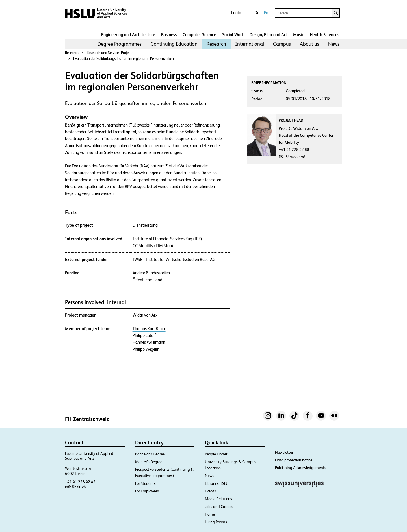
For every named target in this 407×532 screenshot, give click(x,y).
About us (309, 44)
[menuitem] (120, 44)
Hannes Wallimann (149, 342)
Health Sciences (324, 35)
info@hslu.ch (75, 487)
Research (216, 44)
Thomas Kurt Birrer (149, 329)
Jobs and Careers (219, 507)
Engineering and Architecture (128, 35)
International (250, 44)
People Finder (216, 454)
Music (298, 35)
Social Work (233, 35)
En (266, 13)
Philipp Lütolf (144, 335)
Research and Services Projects (110, 53)
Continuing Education (174, 44)
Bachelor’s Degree (150, 454)
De (257, 13)
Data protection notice (294, 460)
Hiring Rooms (216, 522)
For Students (145, 483)
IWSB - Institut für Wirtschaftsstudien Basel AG (174, 260)
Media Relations (218, 499)
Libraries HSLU (217, 483)
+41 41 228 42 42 (80, 482)
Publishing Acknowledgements (301, 468)
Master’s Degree (149, 462)
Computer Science (199, 35)
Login (236, 13)
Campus (282, 44)
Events (210, 491)
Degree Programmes (120, 44)
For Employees (147, 491)
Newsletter (284, 452)
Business (169, 35)
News (334, 44)
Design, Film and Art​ (268, 35)
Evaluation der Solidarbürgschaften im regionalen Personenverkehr (124, 59)
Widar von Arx (145, 315)
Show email (295, 157)
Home (210, 514)
